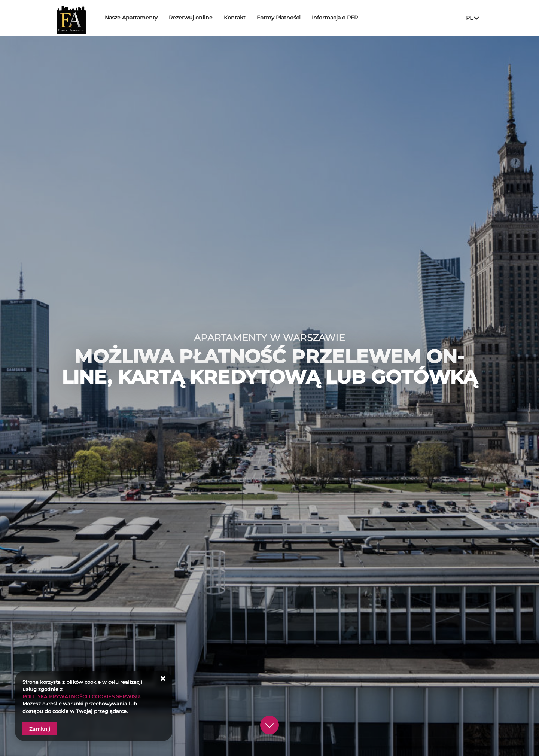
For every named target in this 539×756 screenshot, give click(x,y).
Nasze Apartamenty (143, 18)
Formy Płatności (291, 18)
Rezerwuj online (203, 18)
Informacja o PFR (347, 18)
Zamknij (40, 729)
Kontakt (247, 18)
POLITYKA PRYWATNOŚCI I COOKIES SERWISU (81, 696)
